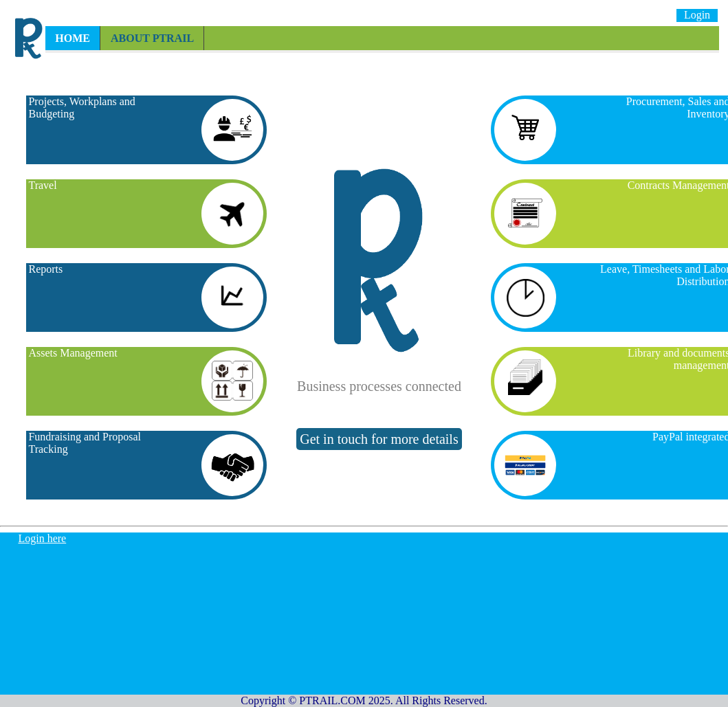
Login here (42, 538)
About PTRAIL (152, 38)
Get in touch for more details (379, 439)
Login (697, 15)
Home (73, 38)
